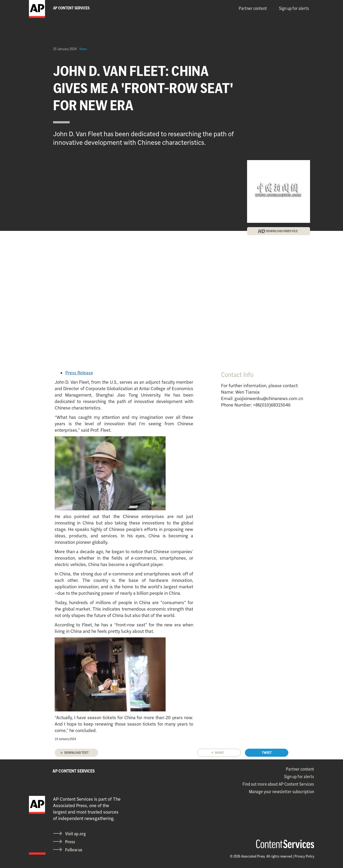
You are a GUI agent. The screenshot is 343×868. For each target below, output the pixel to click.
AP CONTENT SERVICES (74, 771)
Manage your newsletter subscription (282, 792)
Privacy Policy (304, 856)
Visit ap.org (75, 834)
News (83, 49)
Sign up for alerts (294, 8)
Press (70, 842)
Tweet (267, 753)
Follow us (74, 850)
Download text (77, 753)
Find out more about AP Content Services (278, 784)
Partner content (253, 8)
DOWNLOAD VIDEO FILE (282, 231)
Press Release (79, 373)
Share (219, 753)
